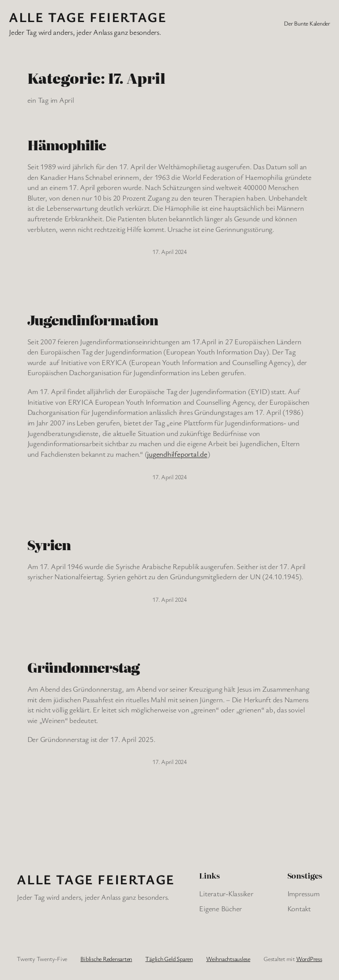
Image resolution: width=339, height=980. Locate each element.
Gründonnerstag (84, 667)
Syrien (49, 545)
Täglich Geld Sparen (169, 959)
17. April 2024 (169, 252)
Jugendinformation (93, 320)
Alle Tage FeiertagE (88, 17)
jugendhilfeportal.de (177, 454)
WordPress (309, 959)
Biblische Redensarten (106, 959)
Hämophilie (67, 145)
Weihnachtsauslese (228, 959)
